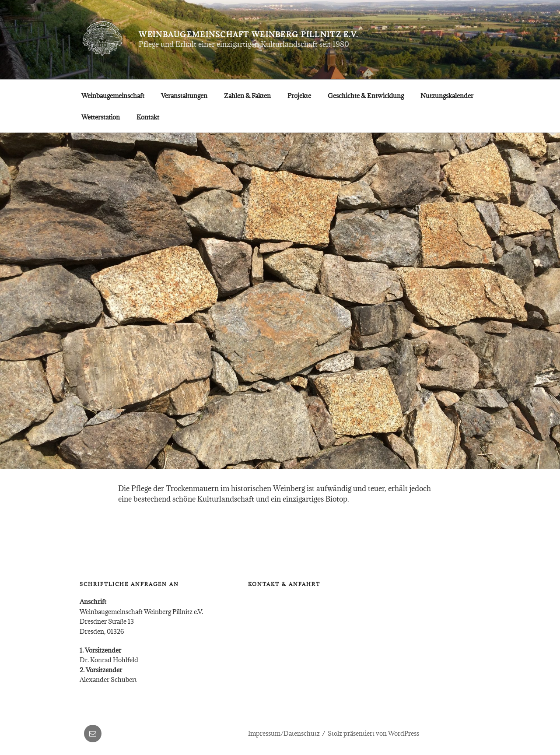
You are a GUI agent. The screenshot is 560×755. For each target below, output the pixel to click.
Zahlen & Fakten (247, 96)
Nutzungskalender (447, 96)
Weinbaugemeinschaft (113, 96)
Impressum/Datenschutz (284, 733)
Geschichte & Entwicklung (366, 96)
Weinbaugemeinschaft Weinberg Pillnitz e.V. (248, 35)
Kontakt (148, 117)
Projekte (299, 96)
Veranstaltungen (184, 96)
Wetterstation (101, 117)
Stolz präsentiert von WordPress (373, 733)
